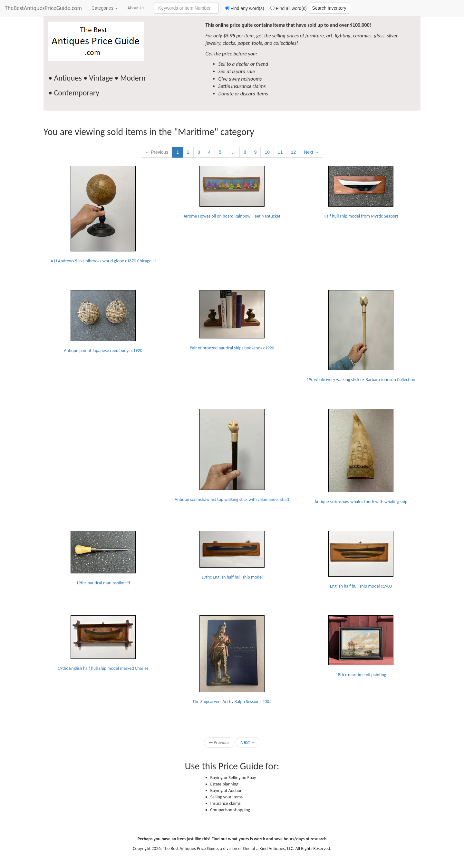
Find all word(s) (286, 8)
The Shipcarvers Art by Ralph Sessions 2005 (232, 660)
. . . (232, 152)
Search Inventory (329, 8)
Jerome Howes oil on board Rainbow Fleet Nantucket (232, 192)
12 (294, 152)
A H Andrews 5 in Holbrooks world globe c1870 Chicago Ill (103, 215)
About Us (136, 8)
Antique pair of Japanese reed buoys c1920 (103, 322)
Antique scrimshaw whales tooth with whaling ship (361, 457)
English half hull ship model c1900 (361, 560)
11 (280, 152)
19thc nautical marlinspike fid (103, 558)
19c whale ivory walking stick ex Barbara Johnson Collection (361, 336)
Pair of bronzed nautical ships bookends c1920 (232, 320)
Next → (311, 152)
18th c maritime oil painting (361, 646)
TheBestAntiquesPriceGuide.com (43, 8)
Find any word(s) (242, 8)
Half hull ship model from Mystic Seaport (361, 192)
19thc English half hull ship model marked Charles (103, 643)
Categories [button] (105, 8)
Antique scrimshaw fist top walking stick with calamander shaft (232, 455)
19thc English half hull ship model (232, 555)
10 (267, 152)
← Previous (157, 152)
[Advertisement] (103, 449)
